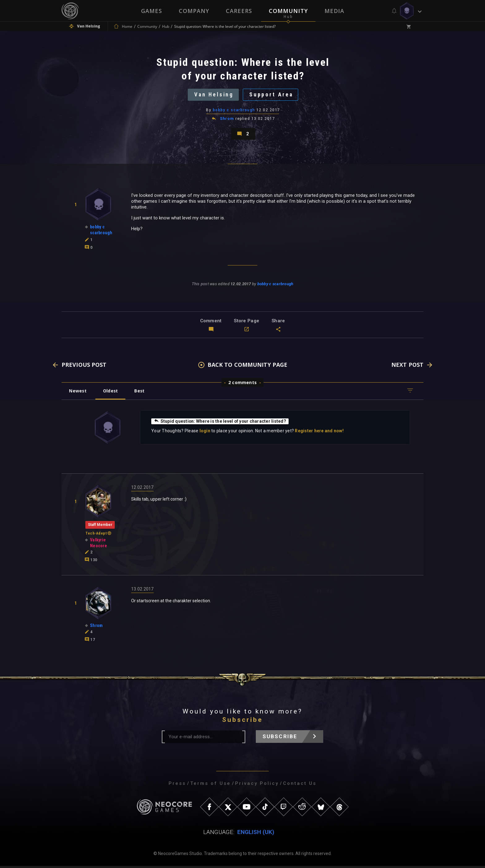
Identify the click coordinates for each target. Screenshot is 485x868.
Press (177, 785)
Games (152, 11)
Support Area (272, 95)
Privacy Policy (257, 785)
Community (288, 11)
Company (194, 11)
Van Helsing (213, 95)
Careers (239, 11)
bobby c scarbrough (234, 111)
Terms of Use (210, 785)
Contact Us (300, 785)
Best (141, 393)
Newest (78, 393)
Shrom (227, 120)
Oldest (111, 393)
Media (334, 11)
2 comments (242, 385)
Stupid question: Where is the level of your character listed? (220, 423)
